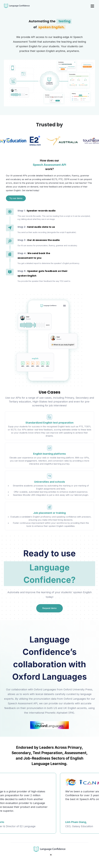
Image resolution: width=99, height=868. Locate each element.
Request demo (49, 608)
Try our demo (16, 198)
